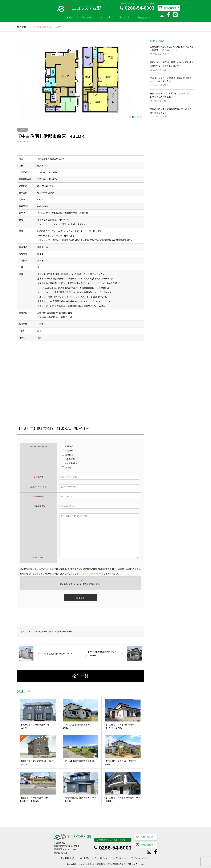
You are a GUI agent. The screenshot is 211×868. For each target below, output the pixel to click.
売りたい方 (87, 17)
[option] (80, 80)
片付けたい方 (144, 17)
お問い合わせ (170, 8)
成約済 (22, 130)
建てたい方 (124, 17)
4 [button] (138, 117)
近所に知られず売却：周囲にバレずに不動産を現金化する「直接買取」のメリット (172, 64)
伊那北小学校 (53, 632)
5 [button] (141, 117)
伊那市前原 (42, 632)
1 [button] (130, 117)
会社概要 (69, 17)
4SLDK (34, 632)
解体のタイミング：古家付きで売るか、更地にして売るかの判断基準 (172, 95)
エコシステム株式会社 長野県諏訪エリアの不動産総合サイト (102, 864)
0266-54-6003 (140, 8)
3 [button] (135, 117)
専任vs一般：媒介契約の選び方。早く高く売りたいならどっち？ (172, 111)
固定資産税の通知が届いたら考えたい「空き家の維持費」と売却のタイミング (172, 48)
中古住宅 (27, 632)
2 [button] (133, 117)
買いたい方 (106, 17)
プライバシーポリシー (91, 574)
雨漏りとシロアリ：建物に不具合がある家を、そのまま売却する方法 (172, 80)
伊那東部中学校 (66, 632)
